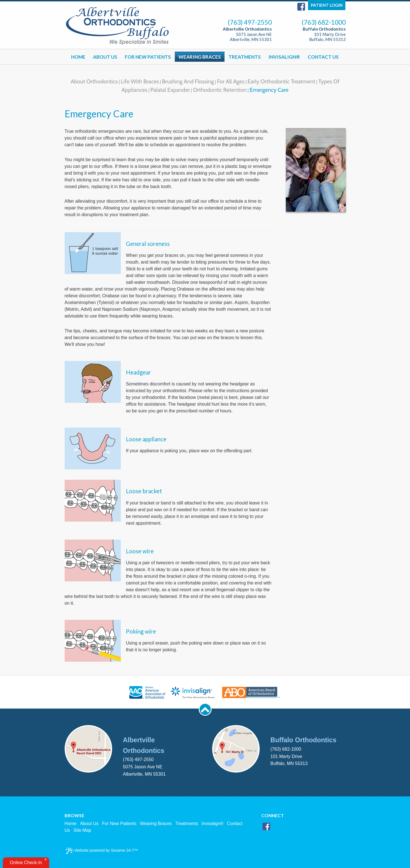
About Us (89, 824)
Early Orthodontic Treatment (281, 81)
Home (71, 824)
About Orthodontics (94, 81)
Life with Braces (140, 81)
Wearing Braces (156, 824)
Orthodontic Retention (220, 90)
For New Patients (119, 824)
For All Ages (231, 81)
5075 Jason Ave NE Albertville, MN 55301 (247, 34)
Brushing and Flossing (188, 81)
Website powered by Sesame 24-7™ (102, 851)
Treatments (187, 824)
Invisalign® (213, 824)
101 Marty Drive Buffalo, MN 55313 (324, 34)
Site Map (82, 830)
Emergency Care (269, 90)
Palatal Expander (170, 90)
